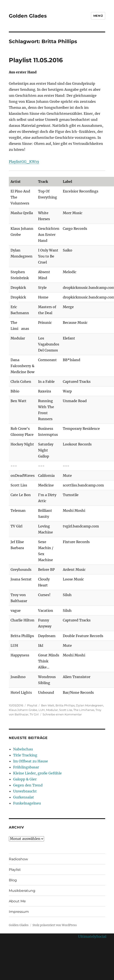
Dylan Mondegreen (90, 705)
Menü (98, 16)
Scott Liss (66, 710)
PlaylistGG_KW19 (24, 162)
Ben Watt (48, 705)
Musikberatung (22, 891)
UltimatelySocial (92, 936)
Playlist (32, 705)
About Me (17, 901)
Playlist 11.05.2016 (36, 60)
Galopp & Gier (25, 779)
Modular (52, 710)
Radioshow (18, 859)
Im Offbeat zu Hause (31, 761)
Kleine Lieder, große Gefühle (37, 773)
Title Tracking (25, 755)
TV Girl (34, 714)
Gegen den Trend (28, 785)
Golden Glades (28, 16)
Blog (13, 880)
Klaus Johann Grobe (23, 710)
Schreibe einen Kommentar (62, 714)
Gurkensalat (24, 797)
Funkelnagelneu (27, 803)
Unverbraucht (25, 791)
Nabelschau (23, 749)
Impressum (19, 912)
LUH (42, 710)
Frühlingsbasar (26, 767)
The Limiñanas (84, 710)
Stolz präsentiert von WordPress (55, 925)
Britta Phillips (65, 705)
